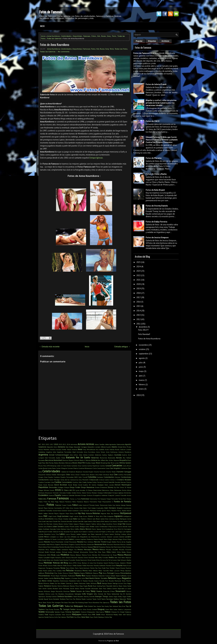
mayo (141, 371)
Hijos (67, 513)
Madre (96, 539)
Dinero (97, 487)
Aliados (114, 447)
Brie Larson (115, 463)
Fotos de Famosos (51, 12)
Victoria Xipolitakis (73, 612)
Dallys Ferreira (98, 482)
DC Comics (93, 485)
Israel (71, 519)
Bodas (56, 463)
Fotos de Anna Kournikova (55, 45)
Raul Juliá (81, 578)
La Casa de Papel (99, 532)
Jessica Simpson (118, 521)
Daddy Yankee (87, 482)
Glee (81, 508)
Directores (104, 487)
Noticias (48, 563)
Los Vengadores (82, 537)
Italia (75, 519)
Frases (64, 505)
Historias (96, 513)
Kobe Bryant (43, 532)
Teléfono (116, 599)
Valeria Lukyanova (125, 609)
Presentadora (126, 573)
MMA (49, 555)
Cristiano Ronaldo (124, 480)
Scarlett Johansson (92, 588)
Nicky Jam (50, 560)
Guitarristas (57, 511)
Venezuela (50, 612)
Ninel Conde (92, 560)
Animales (80, 452)
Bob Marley (50, 463)
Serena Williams (44, 591)
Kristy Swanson (64, 532)
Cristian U (113, 480)
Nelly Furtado (103, 557)
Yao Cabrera (62, 617)
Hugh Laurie (74, 516)
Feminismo (93, 499)
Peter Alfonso (93, 571)
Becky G (82, 460)
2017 (52, 444)
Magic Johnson (113, 539)
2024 (68, 444)
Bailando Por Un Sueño (78, 457)
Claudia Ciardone (54, 477)
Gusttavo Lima (78, 511)
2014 (138, 311)
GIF (64, 508)
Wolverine (109, 615)
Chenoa (48, 475)
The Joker (72, 602)
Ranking (57, 578)
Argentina (43, 455)
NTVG (75, 563)
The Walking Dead (81, 602)
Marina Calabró (126, 544)
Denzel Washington (123, 485)
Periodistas (78, 571)
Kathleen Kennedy (50, 529)
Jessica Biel (100, 521)
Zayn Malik (94, 617)
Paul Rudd (102, 568)
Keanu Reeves (86, 529)
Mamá (53, 542)
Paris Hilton (70, 568)
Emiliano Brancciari (45, 493)
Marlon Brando (64, 547)
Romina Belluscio (64, 586)
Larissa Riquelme (44, 534)
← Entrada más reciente (49, 347)
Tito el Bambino (94, 602)
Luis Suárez (69, 539)
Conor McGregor (55, 480)
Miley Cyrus (111, 552)
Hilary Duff (74, 513)
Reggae (119, 578)
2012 (138, 319)
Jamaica (112, 519)
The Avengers (56, 602)
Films (45, 502)
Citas (46, 477)
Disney (110, 487)
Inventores (49, 519)
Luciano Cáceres (118, 537)
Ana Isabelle (100, 449)
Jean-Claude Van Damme (58, 521)
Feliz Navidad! (144, 334)
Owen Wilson (43, 565)
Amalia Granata (56, 449)
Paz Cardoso (57, 571)
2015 (48, 444)
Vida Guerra (100, 612)
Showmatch (120, 591)
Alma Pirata (127, 447)
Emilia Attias (127, 490)
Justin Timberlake (101, 526)
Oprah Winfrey (109, 563)
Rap (63, 578)
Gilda (67, 508)
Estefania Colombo (68, 495)
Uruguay (101, 609)
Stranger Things (101, 596)
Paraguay (49, 568)
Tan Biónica (77, 599)
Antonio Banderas (125, 452)
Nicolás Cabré (58, 560)
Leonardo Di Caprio (102, 534)
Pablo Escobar (77, 565)
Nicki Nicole (42, 560)
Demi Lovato (109, 485)
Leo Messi (91, 534)
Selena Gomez (112, 588)
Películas (70, 570)
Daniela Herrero (120, 482)
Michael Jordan (67, 552)
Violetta (41, 615)
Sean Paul (103, 588)
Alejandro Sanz (52, 447)
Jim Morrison (48, 524)
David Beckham (61, 485)
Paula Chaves (120, 568)
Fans (79, 499)
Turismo (57, 609)
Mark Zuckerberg (53, 547)
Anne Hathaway (112, 452)
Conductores (44, 480)
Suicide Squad (43, 599)
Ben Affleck (101, 460)
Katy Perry (70, 529)
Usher (115, 609)
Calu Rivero (67, 466)
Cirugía (41, 477)
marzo (142, 380)
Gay (114, 505)
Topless (42, 609)
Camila (84, 466)
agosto (142, 358)
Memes (80, 549)
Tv (61, 609)
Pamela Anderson (100, 565)
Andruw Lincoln (126, 449)
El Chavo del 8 (68, 490)
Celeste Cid (65, 472)
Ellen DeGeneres (116, 490)
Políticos (89, 573)
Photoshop (49, 573)
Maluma (47, 542)
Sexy (109, 36)
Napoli (53, 557)
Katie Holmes (61, 529)
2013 (44, 444)
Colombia (92, 477)
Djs (115, 487)
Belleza (94, 460)
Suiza (51, 599)
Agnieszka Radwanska (117, 444)
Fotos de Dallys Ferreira (156, 222)
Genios (118, 505)
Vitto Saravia (67, 615)
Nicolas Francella (69, 560)
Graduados (100, 508)
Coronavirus (74, 480)
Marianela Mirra (100, 544)
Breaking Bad (106, 463)
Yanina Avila (53, 617)
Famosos (63, 498)
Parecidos (57, 568)
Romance (48, 586)
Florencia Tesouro (83, 502)
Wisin (103, 615)
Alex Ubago (69, 447)
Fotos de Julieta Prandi (156, 84)
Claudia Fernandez (67, 477)
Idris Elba (103, 516)
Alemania (61, 447)
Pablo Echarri (67, 565)
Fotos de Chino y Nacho (156, 174)
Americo (74, 449)
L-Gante (90, 532)
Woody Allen (118, 615)
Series (73, 591)
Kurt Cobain (83, 532)
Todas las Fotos (121, 49)
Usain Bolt (109, 609)
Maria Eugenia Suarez (72, 544)
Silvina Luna (50, 594)
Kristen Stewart (53, 532)
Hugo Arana (83, 516)
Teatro (104, 599)
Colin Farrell (83, 477)
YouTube (70, 617)
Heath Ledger (43, 513)
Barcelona (49, 460)
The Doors (64, 602)
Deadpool (100, 485)
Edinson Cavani (49, 490)
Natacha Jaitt (60, 557)
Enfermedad (108, 493)
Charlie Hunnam (100, 472)
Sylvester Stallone (59, 599)
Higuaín (62, 513)
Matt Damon (127, 547)
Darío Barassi (48, 485)
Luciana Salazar (106, 537)
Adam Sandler (100, 444)
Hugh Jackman (63, 516)
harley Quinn (101, 511)
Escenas (51, 495)
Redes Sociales (101, 578)
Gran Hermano (110, 508)
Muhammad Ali (107, 555)
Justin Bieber (90, 526)
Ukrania (79, 609)
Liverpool (53, 537)
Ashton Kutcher (89, 455)
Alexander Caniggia (80, 447)
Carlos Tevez (52, 468)
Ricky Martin (127, 581)
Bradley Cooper (90, 463)
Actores (82, 444)
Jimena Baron (58, 524)
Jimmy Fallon (68, 524)
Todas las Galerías (54, 38)
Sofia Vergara (87, 594)
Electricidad (97, 490)
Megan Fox (73, 550)
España (58, 495)
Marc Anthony (88, 542)
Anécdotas (42, 452)
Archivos (165, 41)
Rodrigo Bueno (107, 583)
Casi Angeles (115, 468)
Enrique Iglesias (96, 158)
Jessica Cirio (108, 521)
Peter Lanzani (115, 571)
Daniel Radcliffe (109, 482)
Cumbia (58, 482)
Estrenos (78, 495)
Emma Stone (81, 493)
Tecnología (110, 599)
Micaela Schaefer (112, 550)
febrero (142, 385)
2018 (56, 444)
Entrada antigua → (122, 347)
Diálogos (61, 487)
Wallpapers (77, 614)
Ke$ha (77, 529)
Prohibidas (64, 576)
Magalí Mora (103, 539)
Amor (80, 449)
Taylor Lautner (87, 599)
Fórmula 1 (42, 505)
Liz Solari (60, 537)
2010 (138, 395)
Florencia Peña (70, 502)
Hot (99, 36)
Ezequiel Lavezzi (114, 495)
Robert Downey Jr (67, 583)
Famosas (87, 36)
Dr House (128, 487)
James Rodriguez (121, 519)
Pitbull (71, 573)
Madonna (90, 539)
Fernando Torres (117, 499)
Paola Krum (127, 565)
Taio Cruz (69, 599)
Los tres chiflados (70, 537)
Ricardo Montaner (115, 581)
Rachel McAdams (92, 576)
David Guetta (83, 485)
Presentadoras (44, 576)
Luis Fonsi (61, 539)
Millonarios (42, 555)
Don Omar (120, 487)
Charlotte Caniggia (124, 472)
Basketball (58, 460)
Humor (91, 516)
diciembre (143, 327)
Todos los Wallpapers (74, 606)
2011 (138, 324)
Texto (45, 602)
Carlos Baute (43, 468)
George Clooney (126, 505)
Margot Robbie (111, 542)
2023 (138, 271)
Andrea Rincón (115, 449)
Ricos (41, 583)
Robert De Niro (55, 583)
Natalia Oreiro (83, 557)
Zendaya (101, 617)
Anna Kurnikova (53, 36)
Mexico (96, 549)
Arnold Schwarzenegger (59, 455)
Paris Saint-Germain (82, 568)
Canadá (108, 466)
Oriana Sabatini (120, 563)
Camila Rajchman (93, 466)
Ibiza (98, 516)
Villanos (114, 612)
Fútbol (75, 505)
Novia (71, 563)
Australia (118, 455)
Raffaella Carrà (126, 576)
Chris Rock (99, 475)
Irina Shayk (58, 519)
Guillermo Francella (45, 511)
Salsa (125, 586)
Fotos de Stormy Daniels (157, 206)
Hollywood (126, 513)
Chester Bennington (58, 475)
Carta (95, 468)
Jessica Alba (92, 521)
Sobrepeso (78, 594)
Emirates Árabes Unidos (68, 493)
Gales (80, 505)
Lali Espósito (127, 532)
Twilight (66, 609)
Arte (71, 455)
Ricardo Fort (104, 581)
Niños (98, 560)
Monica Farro (87, 555)
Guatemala (127, 508)
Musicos (128, 555)
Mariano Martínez (113, 544)
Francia (58, 505)
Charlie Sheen (111, 472)
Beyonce (116, 460)
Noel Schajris (122, 560)
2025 (138, 262)
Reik (40, 581)
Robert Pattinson (80, 583)
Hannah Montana (90, 511)
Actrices (90, 444)
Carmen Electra (73, 468)
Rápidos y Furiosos (71, 578)
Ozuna (50, 565)
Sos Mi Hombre (126, 594)
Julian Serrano (58, 526)
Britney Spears (125, 463)
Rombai (54, 586)
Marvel (96, 547)
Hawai (129, 511)
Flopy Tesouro (60, 502)
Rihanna (46, 583)
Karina (114, 526)
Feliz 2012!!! (143, 330)
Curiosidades (67, 482)
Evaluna (90, 495)
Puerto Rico (81, 576)
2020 (60, 444)
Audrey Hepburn (108, 455)
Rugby (86, 586)
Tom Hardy (105, 606)
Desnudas (53, 487)
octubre (142, 349)
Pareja (63, 568)
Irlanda (66, 519)
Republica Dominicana (61, 581)
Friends (69, 505)
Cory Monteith (84, 480)
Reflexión (112, 578)
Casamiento (101, 468)
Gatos (110, 505)
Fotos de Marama (154, 158)
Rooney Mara (75, 586)
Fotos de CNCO (153, 121)
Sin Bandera (60, 594)
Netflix (111, 557)
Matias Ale (109, 547)
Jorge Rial (122, 524)
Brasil (98, 463)
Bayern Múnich (74, 460)
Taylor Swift (97, 599)
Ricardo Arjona (94, 581)
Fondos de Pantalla (123, 502)
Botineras (69, 463)
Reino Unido (47, 581)
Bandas (119, 458)
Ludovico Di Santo (50, 539)
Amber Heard (66, 449)
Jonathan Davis (112, 524)
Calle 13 (60, 466)
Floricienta (93, 502)
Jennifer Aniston (72, 521)
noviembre (143, 345)
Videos (108, 612)
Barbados (42, 460)
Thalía (49, 602)
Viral (46, 614)
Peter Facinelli (104, 571)
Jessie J (126, 521)
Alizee (120, 447)
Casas (108, 468)
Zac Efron (77, 617)
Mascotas (102, 547)
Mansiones (73, 542)
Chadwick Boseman (76, 472)
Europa (84, 495)
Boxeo (75, 463)
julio (141, 363)
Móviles (94, 555)
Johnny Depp (101, 524)
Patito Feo (94, 568)
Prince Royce (55, 576)
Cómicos (117, 477)
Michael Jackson (55, 552)
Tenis (114, 36)
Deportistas (77, 36)
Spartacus (42, 596)
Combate (100, 477)
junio (141, 367)
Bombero (62, 463)
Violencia (128, 612)
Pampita (119, 565)
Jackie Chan (105, 519)
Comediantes (109, 477)
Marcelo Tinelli (100, 542)
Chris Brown (90, 475)
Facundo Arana (126, 495)
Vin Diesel (121, 612)
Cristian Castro (104, 480)
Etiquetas (152, 41)
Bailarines (103, 458)
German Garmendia (55, 508)
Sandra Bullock (53, 588)
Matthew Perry (44, 550)
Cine (116, 474)
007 (40, 444)
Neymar (128, 557)
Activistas (74, 444)
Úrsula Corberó (92, 609)
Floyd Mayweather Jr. (105, 502)
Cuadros (41, 482)
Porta (105, 573)
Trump (51, 609)
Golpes (94, 508)
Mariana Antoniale (87, 544)
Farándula (85, 499)
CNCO (76, 477)
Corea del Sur (65, 480)
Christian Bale (108, 475)
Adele (107, 444)
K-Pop (110, 526)
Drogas (41, 490)
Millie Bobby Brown (124, 552)
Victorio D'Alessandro (88, 612)
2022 (64, 444)
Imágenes (110, 516)
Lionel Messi (44, 537)
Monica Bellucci (76, 555)
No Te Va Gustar (112, 560)
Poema (83, 573)
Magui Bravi (123, 539)
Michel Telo (93, 552)
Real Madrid (90, 578)
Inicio (42, 26)
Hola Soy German (113, 513)
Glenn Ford (87, 508)
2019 (138, 289)
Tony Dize (122, 606)
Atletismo (98, 455)
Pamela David (111, 565)
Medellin (53, 550)
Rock (99, 583)
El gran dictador (80, 490)
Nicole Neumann (81, 560)
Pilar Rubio (58, 573)
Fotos (94, 36)
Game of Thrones (89, 505)
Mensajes (88, 549)
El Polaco (89, 490)
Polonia (96, 573)
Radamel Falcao (104, 576)
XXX (124, 615)
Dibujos (67, 487)
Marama (80, 542)
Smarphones (69, 594)
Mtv (99, 555)
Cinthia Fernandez (125, 475)
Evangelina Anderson (100, 495)
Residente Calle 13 (76, 581)
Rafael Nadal (115, 576)
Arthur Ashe (78, 455)
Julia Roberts (48, 526)
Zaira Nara (85, 617)
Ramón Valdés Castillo (46, 578)
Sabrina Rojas (118, 586)
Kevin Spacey (97, 529)
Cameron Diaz (76, 466)
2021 (138, 280)
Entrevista (128, 493)
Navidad (91, 557)
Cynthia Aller (77, 482)
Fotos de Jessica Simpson (157, 238)
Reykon (85, 581)
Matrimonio (118, 547)
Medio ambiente (62, 550)
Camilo (102, 466)
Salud (129, 586)
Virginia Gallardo (55, 615)
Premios (117, 573)
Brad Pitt (82, 463)
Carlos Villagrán (62, 468)
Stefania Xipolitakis (65, 596)
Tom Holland (114, 606)
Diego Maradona (88, 487)
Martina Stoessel (87, 547)
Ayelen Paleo (61, 458)
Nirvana (103, 560)
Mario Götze (43, 547)
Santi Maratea (64, 588)
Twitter (73, 609)
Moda (53, 555)
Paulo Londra (48, 571)
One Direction (98, 563)
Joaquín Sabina (91, 524)
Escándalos (43, 495)
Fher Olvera (127, 499)
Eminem (56, 493)
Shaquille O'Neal (109, 591)
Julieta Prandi (69, 526)
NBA (96, 557)
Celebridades (66, 36)
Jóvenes (129, 524)
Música (120, 555)
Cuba (52, 482)
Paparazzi (42, 568)
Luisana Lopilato (80, 539)
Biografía (123, 460)
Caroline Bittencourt (86, 468)
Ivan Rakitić (82, 519)
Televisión (123, 599)
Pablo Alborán (58, 565)
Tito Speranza (105, 602)
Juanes (41, 526)
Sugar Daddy (127, 596)
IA (95, 516)
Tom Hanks (97, 606)
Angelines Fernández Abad (66, 452)
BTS (49, 466)
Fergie (109, 499)
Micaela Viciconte (125, 550)
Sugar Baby (118, 596)
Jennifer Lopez (83, 521)
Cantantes (117, 465)
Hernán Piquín (54, 513)
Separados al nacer (124, 588)
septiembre (144, 354)
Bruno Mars (43, 466)
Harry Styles (122, 511)
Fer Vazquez (102, 499)
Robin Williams (92, 583)
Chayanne (42, 475)
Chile (68, 474)
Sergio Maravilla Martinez (60, 591)
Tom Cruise (88, 606)
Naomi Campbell (44, 557)
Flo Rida (51, 502)
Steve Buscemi (78, 596)
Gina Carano (74, 508)
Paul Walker (110, 568)
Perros (85, 570)
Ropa (81, 586)
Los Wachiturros (94, 537)
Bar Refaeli (127, 458)
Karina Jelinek (122, 526)
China (73, 475)
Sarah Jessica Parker (77, 588)
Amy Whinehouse (89, 449)
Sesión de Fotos (83, 591)
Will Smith (96, 614)
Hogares (103, 513)
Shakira (99, 591)
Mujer (115, 555)
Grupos (120, 508)
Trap (47, 609)
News (123, 557)
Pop (101, 573)
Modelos (65, 555)
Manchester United (62, 542)
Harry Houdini (112, 511)
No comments (64, 52)
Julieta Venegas (80, 526)
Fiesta (41, 502)
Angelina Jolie (51, 452)
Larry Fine (55, 534)
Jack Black (96, 519)
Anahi (107, 449)
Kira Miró (117, 529)
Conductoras (126, 477)
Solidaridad (115, 594)
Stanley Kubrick (51, 596)
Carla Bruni (127, 466)
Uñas (84, 609)
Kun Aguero (74, 532)
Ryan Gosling (97, 586)
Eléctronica (105, 490)
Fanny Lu (73, 499)
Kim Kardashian (108, 529)
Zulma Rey (108, 617)
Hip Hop (82, 513)
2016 (138, 302)
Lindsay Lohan (126, 534)
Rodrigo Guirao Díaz (120, 583)
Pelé (64, 571)
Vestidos (57, 612)
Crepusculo (94, 480)
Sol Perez (107, 594)
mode (58, 555)
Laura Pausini (71, 534)
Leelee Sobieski (82, 534)
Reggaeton (127, 578)
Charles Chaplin (88, 472)
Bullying (53, 466)
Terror (40, 602)
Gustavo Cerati (67, 511)
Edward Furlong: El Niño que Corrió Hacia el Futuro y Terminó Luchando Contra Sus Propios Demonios (162, 140)
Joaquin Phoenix (79, 524)
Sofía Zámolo (98, 594)
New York (118, 557)
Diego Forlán (75, 487)
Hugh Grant (52, 516)
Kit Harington (126, 529)
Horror (41, 516)
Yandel (46, 617)
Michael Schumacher (81, 552)
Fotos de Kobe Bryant (155, 190)
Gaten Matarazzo (101, 505)
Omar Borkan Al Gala (85, 563)
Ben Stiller (109, 460)
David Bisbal (73, 485)
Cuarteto (47, 482)
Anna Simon (101, 452)
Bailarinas (95, 458)
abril (141, 376)
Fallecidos (42, 499)
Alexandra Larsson (94, 447)
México (102, 549)
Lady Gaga (118, 532)
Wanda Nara (87, 615)
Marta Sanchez (75, 547)
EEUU (58, 490)
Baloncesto (112, 458)
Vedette (42, 612)
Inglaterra (118, 516)
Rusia (103, 36)
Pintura (65, 573)
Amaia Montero (44, 449)
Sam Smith (42, 588)
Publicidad (71, 576)
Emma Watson (92, 493)
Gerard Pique (43, 508)
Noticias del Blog (60, 563)
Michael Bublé (44, 552)
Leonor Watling (115, 534)
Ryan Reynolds (107, 586)
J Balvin (89, 519)
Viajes (62, 612)
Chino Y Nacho (80, 475)
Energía (100, 493)
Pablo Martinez (88, 565)
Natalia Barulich (71, 557)
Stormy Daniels (89, 596)
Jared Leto (45, 521)
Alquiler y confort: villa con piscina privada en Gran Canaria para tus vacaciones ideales (161, 103)
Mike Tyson (102, 552)
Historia (89, 513)
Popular (139, 41)
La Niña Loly (110, 532)
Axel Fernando (50, 458)
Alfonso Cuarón (106, 447)
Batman (65, 460)
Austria (125, 455)
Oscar (129, 563)
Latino (62, 534)
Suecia (111, 596)
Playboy (77, 573)
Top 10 (128, 606)
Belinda (88, 460)
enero (141, 389)
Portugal (110, 573)
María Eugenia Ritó (57, 544)
